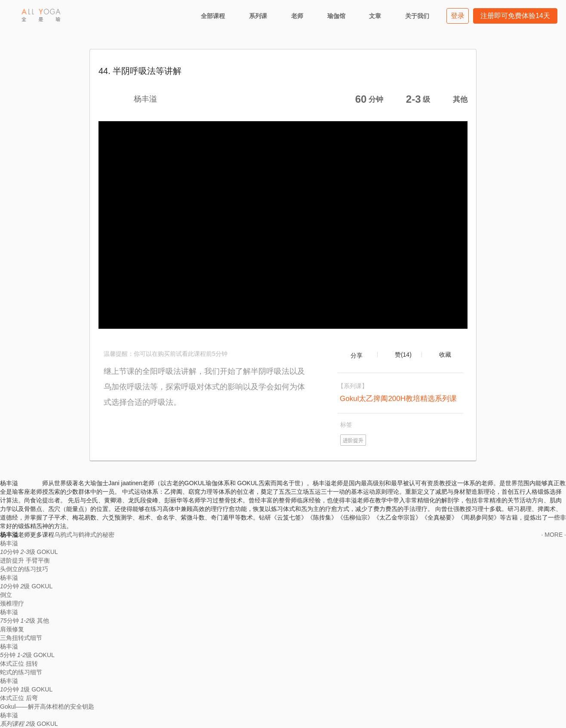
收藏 (445, 355)
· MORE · (554, 535)
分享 (357, 355)
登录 (458, 16)
